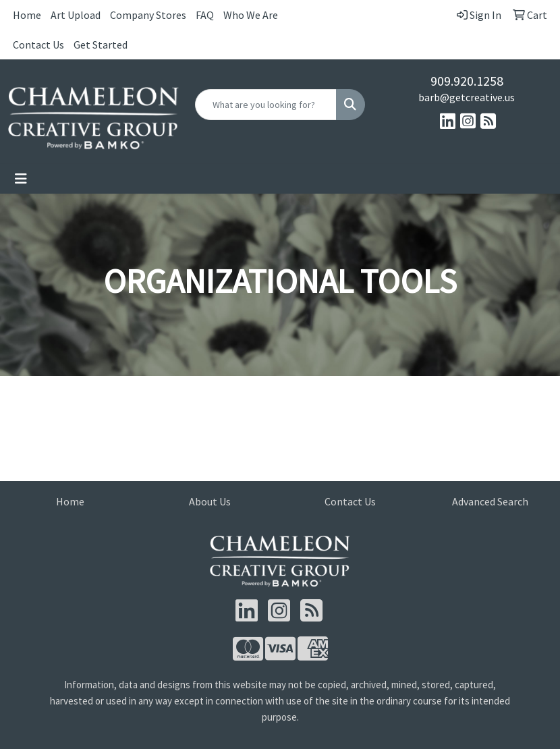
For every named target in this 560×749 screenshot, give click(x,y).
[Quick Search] (266, 105)
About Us (210, 501)
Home (27, 15)
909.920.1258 (467, 81)
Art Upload (76, 15)
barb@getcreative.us (467, 97)
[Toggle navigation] (21, 179)
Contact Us (38, 45)
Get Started (101, 45)
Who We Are (251, 15)
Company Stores (148, 15)
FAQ (205, 15)
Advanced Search (490, 501)
